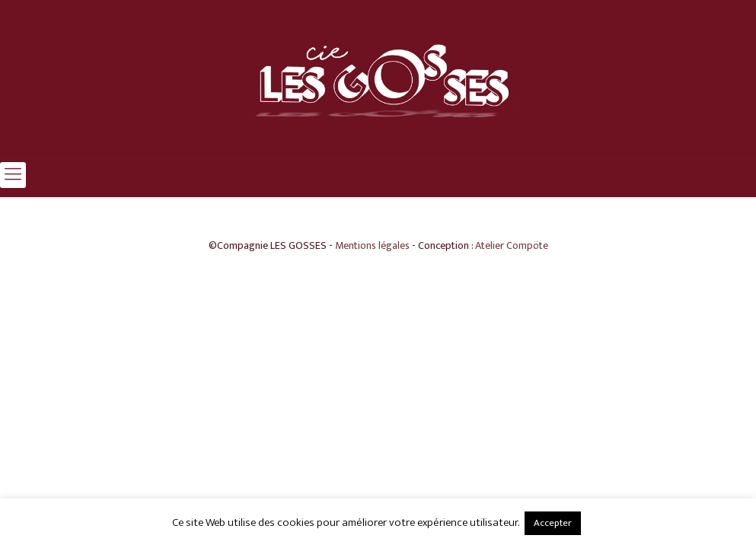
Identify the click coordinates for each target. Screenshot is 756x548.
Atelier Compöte (512, 245)
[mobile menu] (13, 175)
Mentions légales (372, 245)
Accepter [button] (553, 523)
